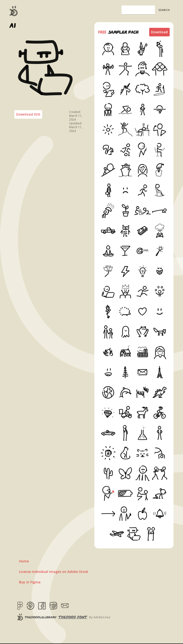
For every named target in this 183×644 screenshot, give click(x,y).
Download (159, 32)
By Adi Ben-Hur (100, 617)
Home (24, 561)
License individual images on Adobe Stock (54, 572)
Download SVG (28, 114)
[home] (14, 11)
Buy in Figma (30, 582)
